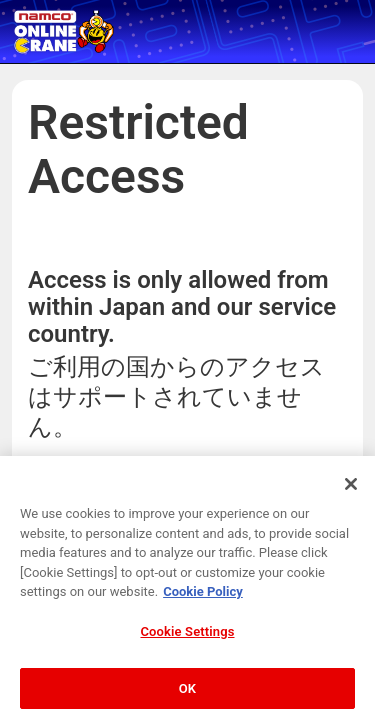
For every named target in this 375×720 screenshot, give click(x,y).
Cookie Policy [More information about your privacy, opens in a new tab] (203, 596)
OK (187, 692)
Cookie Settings (187, 635)
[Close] (351, 488)
